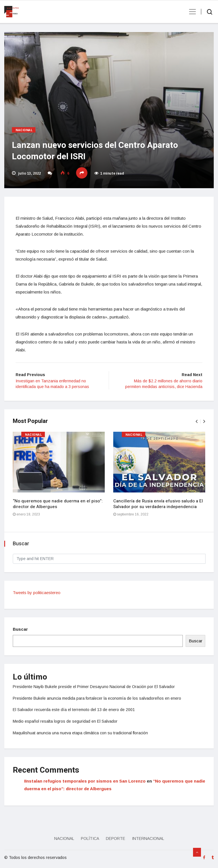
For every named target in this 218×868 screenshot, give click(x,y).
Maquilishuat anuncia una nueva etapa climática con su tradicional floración (80, 733)
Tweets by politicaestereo (37, 593)
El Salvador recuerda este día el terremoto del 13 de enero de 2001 (74, 710)
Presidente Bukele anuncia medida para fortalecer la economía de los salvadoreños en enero (97, 698)
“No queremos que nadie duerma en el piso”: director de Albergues (58, 504)
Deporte (116, 838)
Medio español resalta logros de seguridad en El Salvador (65, 721)
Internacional (148, 838)
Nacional (24, 130)
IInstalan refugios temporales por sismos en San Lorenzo (85, 781)
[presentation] (197, 421)
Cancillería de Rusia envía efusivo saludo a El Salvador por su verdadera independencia (158, 504)
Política (90, 838)
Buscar (20, 629)
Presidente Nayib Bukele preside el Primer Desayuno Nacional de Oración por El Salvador (94, 687)
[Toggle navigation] (191, 12)
